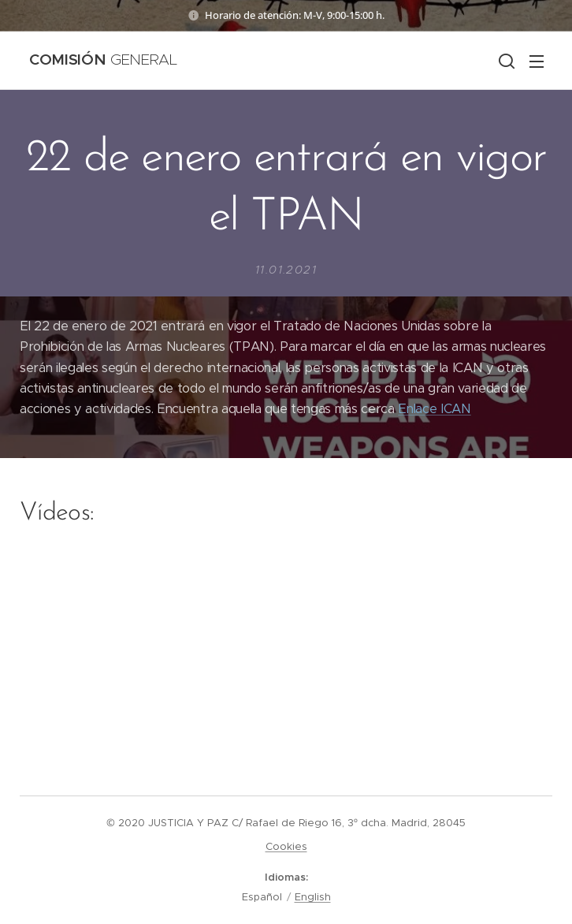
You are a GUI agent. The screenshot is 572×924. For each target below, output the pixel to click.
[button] (505, 61)
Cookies (286, 846)
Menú (537, 61)
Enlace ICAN (434, 409)
